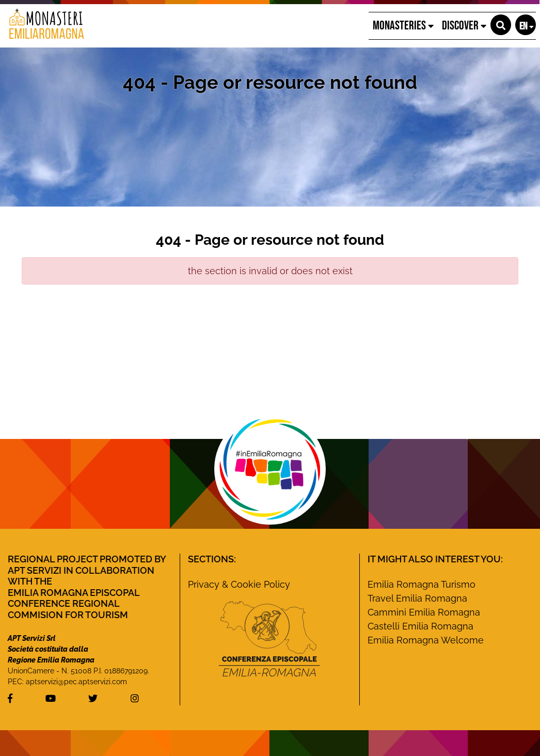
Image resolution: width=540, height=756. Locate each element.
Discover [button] (464, 26)
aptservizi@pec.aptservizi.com (76, 682)
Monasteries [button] (403, 26)
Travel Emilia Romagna (417, 598)
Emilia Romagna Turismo (422, 584)
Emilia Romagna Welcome (426, 640)
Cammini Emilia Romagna (424, 612)
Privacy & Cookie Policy (239, 584)
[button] (501, 25)
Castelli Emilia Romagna (420, 626)
